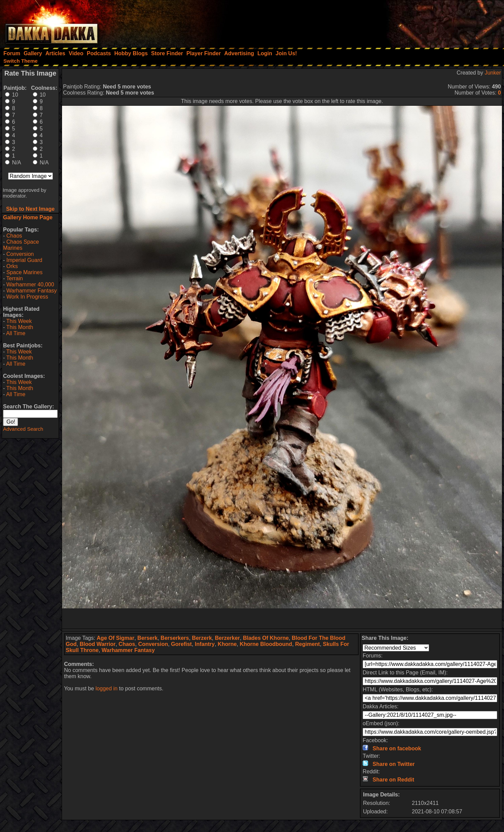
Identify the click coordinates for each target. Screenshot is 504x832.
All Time (16, 333)
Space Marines (25, 272)
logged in (107, 688)
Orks (12, 266)
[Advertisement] (413, 22)
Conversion (20, 254)
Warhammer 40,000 (30, 285)
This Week (19, 321)
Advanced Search (23, 429)
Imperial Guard (24, 260)
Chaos (14, 236)
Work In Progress (27, 297)
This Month (19, 327)
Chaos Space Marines (21, 245)
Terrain (14, 278)
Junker (493, 73)
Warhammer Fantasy (32, 291)
